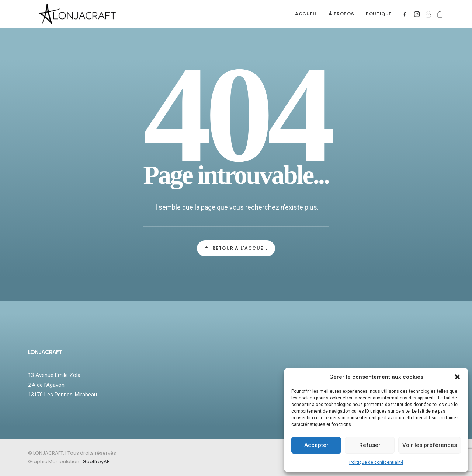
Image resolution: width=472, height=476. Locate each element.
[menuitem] (306, 18)
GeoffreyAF (96, 461)
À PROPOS (341, 18)
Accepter (316, 445)
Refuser (370, 445)
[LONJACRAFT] (82, 18)
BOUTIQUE (379, 18)
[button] (457, 377)
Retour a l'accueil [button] (236, 248)
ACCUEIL (306, 18)
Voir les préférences (430, 445)
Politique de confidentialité (376, 462)
